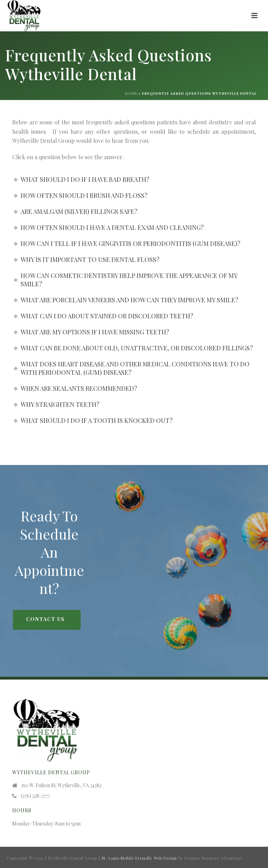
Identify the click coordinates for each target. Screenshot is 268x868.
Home (131, 93)
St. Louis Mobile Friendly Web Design (139, 858)
